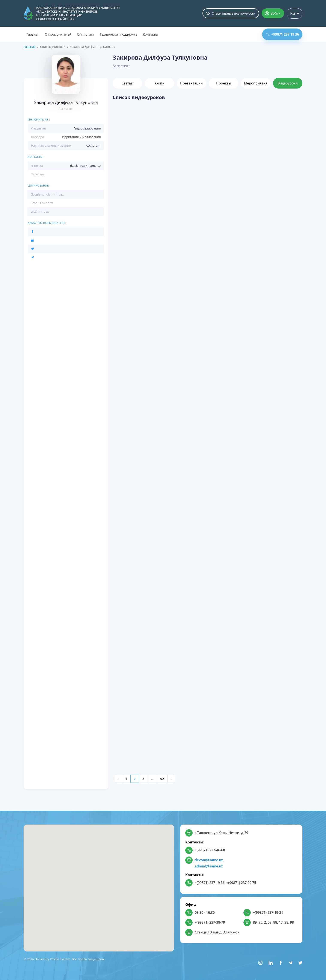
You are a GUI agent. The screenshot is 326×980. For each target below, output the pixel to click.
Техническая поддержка (118, 34)
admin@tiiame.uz (209, 866)
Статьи (127, 83)
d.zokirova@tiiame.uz (85, 166)
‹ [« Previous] (118, 779)
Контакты (150, 34)
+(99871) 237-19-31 (268, 912)
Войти (273, 13)
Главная (33, 34)
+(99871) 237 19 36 (210, 883)
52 (162, 779)
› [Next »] (171, 779)
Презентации (191, 83)
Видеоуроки (288, 83)
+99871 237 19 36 (283, 34)
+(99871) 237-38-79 (210, 922)
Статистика (86, 34)
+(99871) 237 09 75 (241, 883)
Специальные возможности (231, 13)
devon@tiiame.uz (209, 860)
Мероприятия (256, 83)
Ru (295, 13)
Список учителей (58, 34)
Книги (159, 83)
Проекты (224, 83)
